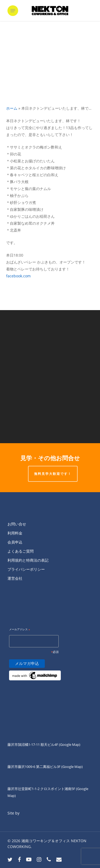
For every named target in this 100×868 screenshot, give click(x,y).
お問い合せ (17, 524)
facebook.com (18, 276)
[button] (13, 11)
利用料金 (15, 533)
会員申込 (15, 542)
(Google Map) (72, 767)
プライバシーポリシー (26, 569)
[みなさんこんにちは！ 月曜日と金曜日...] (50, 343)
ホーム (12, 108)
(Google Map (69, 744)
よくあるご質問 (21, 551)
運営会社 (15, 578)
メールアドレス (20, 630)
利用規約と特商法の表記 (28, 560)
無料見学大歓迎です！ (53, 474)
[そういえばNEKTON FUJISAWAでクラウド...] (50, 410)
